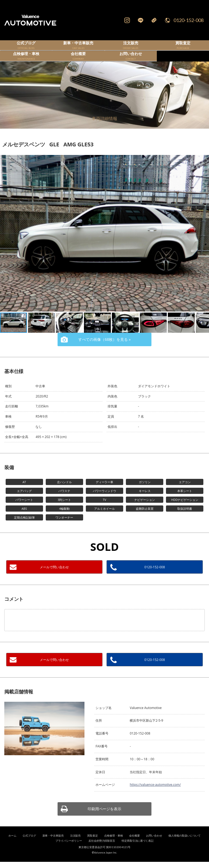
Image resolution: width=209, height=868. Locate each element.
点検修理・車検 (114, 845)
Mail (154, 20)
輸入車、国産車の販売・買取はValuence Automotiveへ (34, 20)
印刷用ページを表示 (105, 818)
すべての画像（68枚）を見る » (104, 348)
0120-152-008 (189, 20)
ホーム (12, 845)
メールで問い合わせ (54, 576)
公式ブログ (29, 845)
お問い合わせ (154, 845)
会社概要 (134, 845)
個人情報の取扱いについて (185, 845)
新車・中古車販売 (53, 845)
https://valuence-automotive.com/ (155, 794)
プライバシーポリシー (69, 850)
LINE (140, 20)
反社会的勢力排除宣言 (102, 850)
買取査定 (93, 845)
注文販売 (76, 845)
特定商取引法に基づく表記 (138, 850)
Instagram (127, 20)
